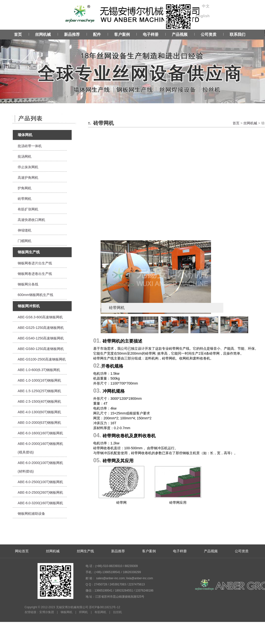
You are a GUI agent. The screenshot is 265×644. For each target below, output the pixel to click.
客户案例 (122, 34)
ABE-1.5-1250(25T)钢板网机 (39, 391)
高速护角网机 (28, 178)
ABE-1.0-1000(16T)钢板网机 (39, 380)
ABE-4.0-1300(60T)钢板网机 (39, 412)
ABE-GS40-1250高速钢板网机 (41, 338)
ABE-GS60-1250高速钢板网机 (41, 349)
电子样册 (151, 34)
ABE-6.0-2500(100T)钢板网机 (40, 482)
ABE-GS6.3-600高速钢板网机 (40, 317)
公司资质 (209, 34)
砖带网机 (25, 199)
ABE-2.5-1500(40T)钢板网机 (39, 401)
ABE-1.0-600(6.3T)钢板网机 (39, 370)
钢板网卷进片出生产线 (35, 263)
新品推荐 (72, 34)
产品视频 (180, 34)
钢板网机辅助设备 (31, 514)
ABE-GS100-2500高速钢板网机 (42, 359)
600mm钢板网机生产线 (35, 295)
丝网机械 (43, 34)
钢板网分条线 (28, 284)
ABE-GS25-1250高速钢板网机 (41, 328)
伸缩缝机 (25, 230)
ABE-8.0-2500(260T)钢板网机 (40, 492)
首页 (18, 34)
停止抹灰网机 (28, 167)
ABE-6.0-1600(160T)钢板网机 (40, 433)
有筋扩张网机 (28, 209)
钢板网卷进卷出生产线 (35, 274)
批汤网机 (25, 156)
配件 (97, 34)
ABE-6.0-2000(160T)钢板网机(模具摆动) (40, 448)
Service (132, 66)
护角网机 (25, 188)
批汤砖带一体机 (30, 146)
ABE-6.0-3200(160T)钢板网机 (40, 503)
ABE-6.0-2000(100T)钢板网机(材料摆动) (40, 467)
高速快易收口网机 (31, 220)
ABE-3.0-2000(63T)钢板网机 (39, 423)
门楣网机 (25, 241)
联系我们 (238, 34)
